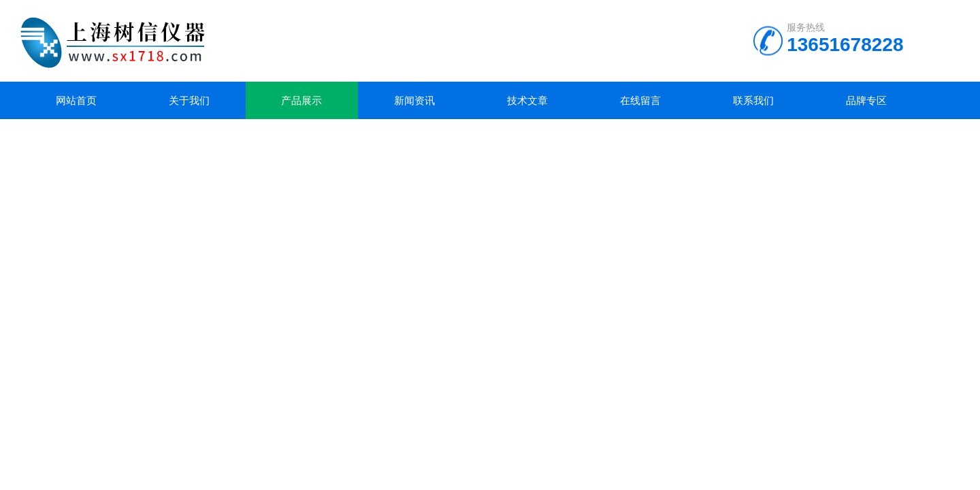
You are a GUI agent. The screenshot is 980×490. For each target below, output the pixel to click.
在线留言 (640, 100)
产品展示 (301, 100)
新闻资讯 (414, 100)
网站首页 (76, 100)
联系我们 (753, 100)
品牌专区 (866, 100)
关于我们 (189, 100)
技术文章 (527, 100)
